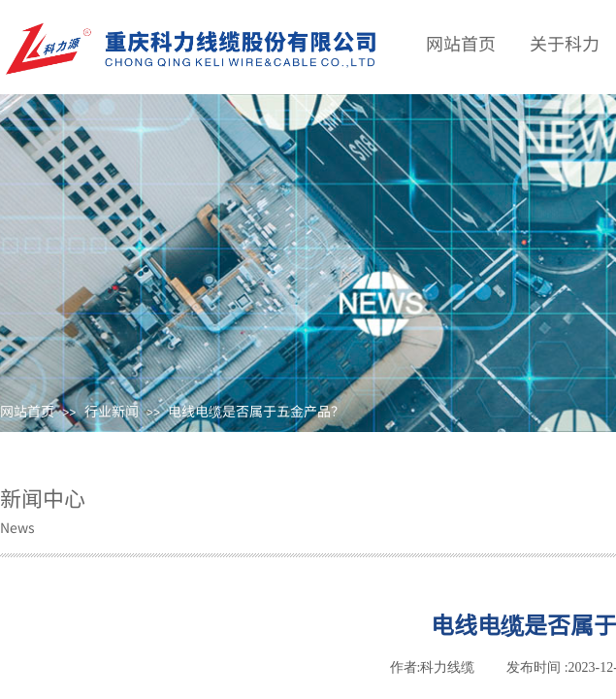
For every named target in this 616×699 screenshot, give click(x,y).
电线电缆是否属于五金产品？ (256, 411)
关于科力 (565, 43)
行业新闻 (112, 411)
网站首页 (27, 411)
